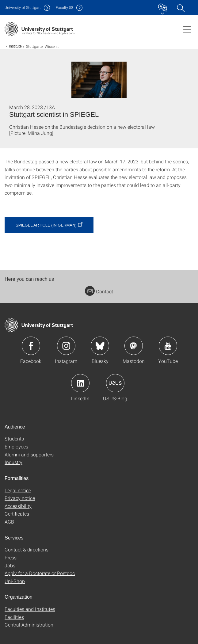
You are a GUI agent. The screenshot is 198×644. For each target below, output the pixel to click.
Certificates (17, 514)
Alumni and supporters (29, 454)
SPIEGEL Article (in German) (46, 225)
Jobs (10, 565)
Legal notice (18, 490)
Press (11, 557)
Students (14, 438)
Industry (13, 462)
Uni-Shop (15, 581)
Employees (16, 446)
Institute (15, 46)
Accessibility (18, 506)
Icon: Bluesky (100, 346)
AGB (9, 522)
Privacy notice (20, 498)
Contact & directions (27, 549)
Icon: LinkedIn (80, 383)
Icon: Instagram (66, 346)
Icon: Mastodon (134, 346)
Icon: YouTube (168, 346)
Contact (99, 291)
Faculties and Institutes (30, 609)
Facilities (14, 617)
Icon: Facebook (31, 346)
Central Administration (29, 625)
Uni (23, 8)
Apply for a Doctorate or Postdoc (40, 573)
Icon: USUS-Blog (115, 383)
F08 (65, 8)
